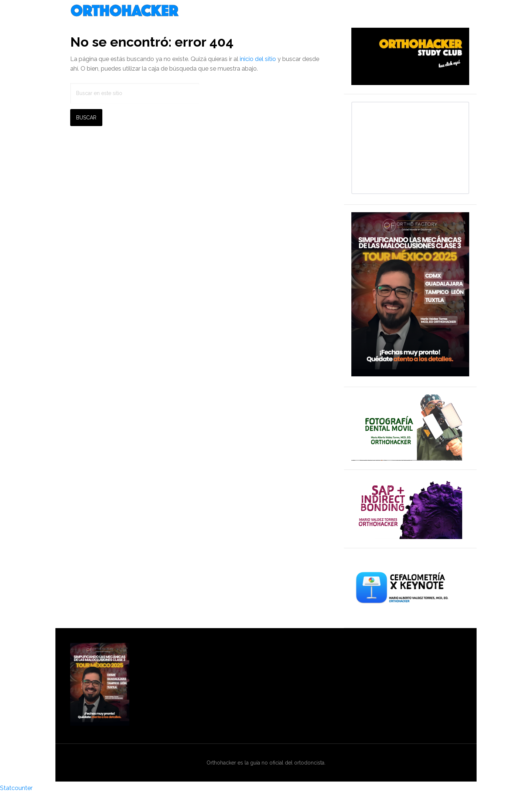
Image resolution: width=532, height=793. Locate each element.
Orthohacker (266, 11)
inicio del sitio (258, 59)
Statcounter (16, 788)
